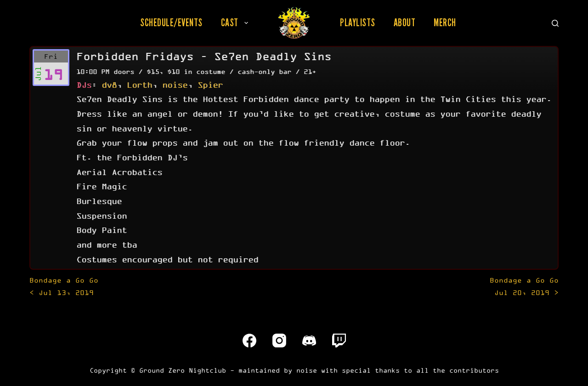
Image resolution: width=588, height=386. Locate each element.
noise (175, 85)
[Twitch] (339, 341)
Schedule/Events (171, 23)
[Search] (555, 23)
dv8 (109, 85)
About (405, 23)
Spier (210, 85)
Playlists (358, 23)
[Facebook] (249, 341)
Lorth (139, 85)
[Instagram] (279, 341)
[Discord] (309, 341)
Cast (236, 23)
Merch (445, 23)
